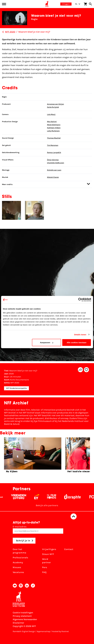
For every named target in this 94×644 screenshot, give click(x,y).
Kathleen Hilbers (54, 128)
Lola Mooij (51, 114)
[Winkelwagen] (85, 4)
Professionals (21, 558)
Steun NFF (48, 554)
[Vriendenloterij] (21, 497)
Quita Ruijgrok (53, 107)
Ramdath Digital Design (24, 631)
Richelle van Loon (54, 170)
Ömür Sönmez (53, 160)
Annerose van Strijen (56, 104)
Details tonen (80, 334)
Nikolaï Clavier (53, 177)
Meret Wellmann (54, 125)
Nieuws (17, 567)
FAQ (44, 572)
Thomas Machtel (54, 138)
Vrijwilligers (49, 549)
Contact (69, 549)
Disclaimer (18, 623)
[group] (33, 456)
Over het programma (19, 551)
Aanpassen (47, 342)
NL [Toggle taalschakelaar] (78, 4)
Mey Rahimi (52, 122)
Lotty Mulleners (53, 131)
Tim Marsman (53, 145)
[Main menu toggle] (4, 4)
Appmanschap (43, 631)
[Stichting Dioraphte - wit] (75, 497)
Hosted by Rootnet (60, 631)
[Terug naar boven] (74, 516)
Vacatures (18, 572)
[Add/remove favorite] (86, 370)
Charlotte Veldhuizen (56, 163)
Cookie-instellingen (23, 613)
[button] (85, 457)
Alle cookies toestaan (77, 342)
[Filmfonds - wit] (54, 497)
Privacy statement (22, 616)
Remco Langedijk (54, 152)
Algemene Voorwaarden (25, 619)
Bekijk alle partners (47, 505)
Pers (45, 567)
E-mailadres (38, 529)
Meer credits (46, 184)
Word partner (46, 561)
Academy (18, 562)
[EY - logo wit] (39, 497)
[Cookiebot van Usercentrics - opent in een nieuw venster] (80, 300)
